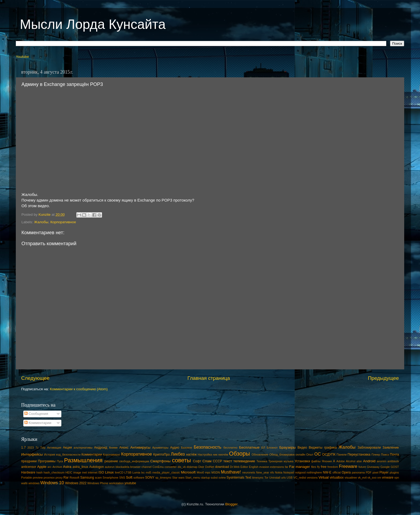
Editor (244, 467)
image (77, 472)
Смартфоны (160, 461)
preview (38, 478)
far (287, 467)
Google (385, 467)
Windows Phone (98, 483)
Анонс (124, 448)
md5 (149, 472)
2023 (31, 448)
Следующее (35, 378)
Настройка (205, 455)
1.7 (23, 448)
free (324, 467)
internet (93, 472)
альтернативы (83, 448)
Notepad (289, 472)
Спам (207, 461)
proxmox (49, 478)
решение (111, 461)
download (222, 467)
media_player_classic (166, 472)
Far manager (299, 467)
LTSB (128, 472)
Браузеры (288, 447)
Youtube (22, 57)
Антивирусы (140, 447)
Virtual (324, 477)
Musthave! (231, 472)
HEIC (69, 472)
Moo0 (200, 472)
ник (215, 455)
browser (135, 467)
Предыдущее (383, 378)
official (336, 472)
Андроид (101, 448)
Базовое (187, 448)
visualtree (351, 478)
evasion (264, 467)
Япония (327, 461)
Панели (342, 455)
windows (34, 483)
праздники (29, 461)
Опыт (310, 455)
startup (206, 478)
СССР (217, 461)
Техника (262, 461)
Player (384, 472)
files (314, 467)
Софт (197, 461)
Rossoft (75, 478)
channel (147, 467)
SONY (150, 478)
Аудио (175, 448)
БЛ (263, 448)
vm (379, 478)
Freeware (348, 466)
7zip (43, 448)
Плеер (376, 455)
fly (319, 467)
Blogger (231, 504)
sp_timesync (163, 478)
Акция (67, 448)
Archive (57, 467)
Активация (54, 448)
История (50, 455)
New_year (263, 472)
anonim (382, 461)
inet (85, 472)
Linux (109, 472)
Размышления (83, 460)
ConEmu (158, 467)
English (254, 467)
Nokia (279, 472)
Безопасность (207, 447)
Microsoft (188, 472)
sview (222, 478)
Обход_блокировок (282, 455)
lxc (143, 472)
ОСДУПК (329, 455)
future (362, 467)
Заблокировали (369, 448)
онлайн (300, 455)
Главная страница (209, 378)
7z (37, 448)
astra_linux (80, 467)
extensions (277, 467)
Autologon (97, 467)
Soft (129, 477)
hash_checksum (54, 472)
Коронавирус (112, 455)
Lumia (136, 472)
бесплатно (230, 448)
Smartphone (110, 478)
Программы (47, 461)
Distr (201, 467)
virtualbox (337, 478)
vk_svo (372, 478)
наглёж (192, 455)
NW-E (327, 472)
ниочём (223, 455)
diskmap (192, 467)
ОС (318, 454)
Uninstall (275, 478)
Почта (395, 455)
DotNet (210, 467)
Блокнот (272, 448)
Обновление (260, 455)
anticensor (29, 467)
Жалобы (41, 222)
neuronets (249, 472)
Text (248, 478)
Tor (266, 478)
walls (24, 483)
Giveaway (373, 467)
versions (312, 478)
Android (369, 461)
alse (359, 461)
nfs (272, 472)
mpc (208, 472)
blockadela (122, 467)
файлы (316, 461)
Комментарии (38, 423)
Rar (66, 478)
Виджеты (316, 448)
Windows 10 (52, 483)
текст (228, 461)
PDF (369, 472)
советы (181, 460)
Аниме (113, 448)
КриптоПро (162, 455)
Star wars (178, 478)
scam (98, 478)
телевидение (244, 461)
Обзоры (239, 454)
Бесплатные (249, 447)
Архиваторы (160, 448)
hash (40, 472)
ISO (101, 472)
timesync (258, 478)
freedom (333, 467)
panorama (358, 472)
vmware (388, 478)
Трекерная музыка (281, 461)
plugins (394, 472)
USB (290, 478)
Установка (302, 461)
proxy (59, 478)
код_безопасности (68, 455)
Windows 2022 (76, 483)
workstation (116, 483)
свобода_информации (134, 461)
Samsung (87, 478)
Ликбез (178, 454)
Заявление (391, 448)
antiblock (393, 461)
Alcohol (350, 461)
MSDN (216, 472)
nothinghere (314, 472)
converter (171, 467)
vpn (397, 478)
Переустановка (359, 455)
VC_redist (300, 478)
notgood (300, 472)
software (139, 478)
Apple (42, 467)
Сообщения (36, 414)
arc (49, 467)
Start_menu (193, 478)
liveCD (119, 472)
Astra (67, 467)
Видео (302, 448)
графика (330, 448)
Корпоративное (63, 222)
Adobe (341, 461)
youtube (130, 483)
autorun (110, 467)
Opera (346, 472)
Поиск (385, 455)
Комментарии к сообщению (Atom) (79, 389)
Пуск (60, 461)
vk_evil (362, 478)
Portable (27, 478)
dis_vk (182, 467)
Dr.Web (235, 467)
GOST (395, 467)
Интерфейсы (32, 454)
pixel (376, 472)
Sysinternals (235, 478)
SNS (122, 478)
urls (283, 478)
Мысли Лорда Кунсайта (93, 24)
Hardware (28, 472)
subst (214, 478)
